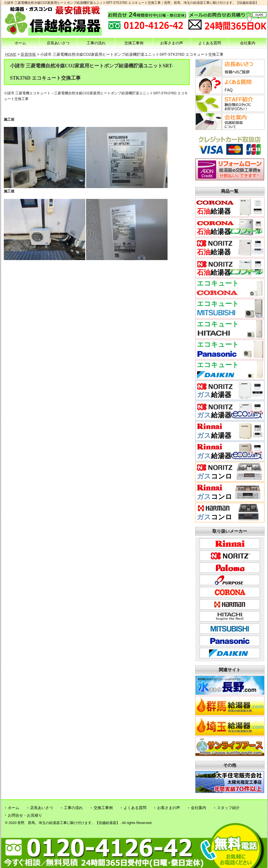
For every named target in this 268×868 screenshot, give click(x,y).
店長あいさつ (58, 43)
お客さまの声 (172, 43)
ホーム (20, 43)
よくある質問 (210, 43)
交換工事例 (134, 43)
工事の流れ (96, 43)
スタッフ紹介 (228, 808)
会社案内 (248, 43)
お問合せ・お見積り (25, 815)
